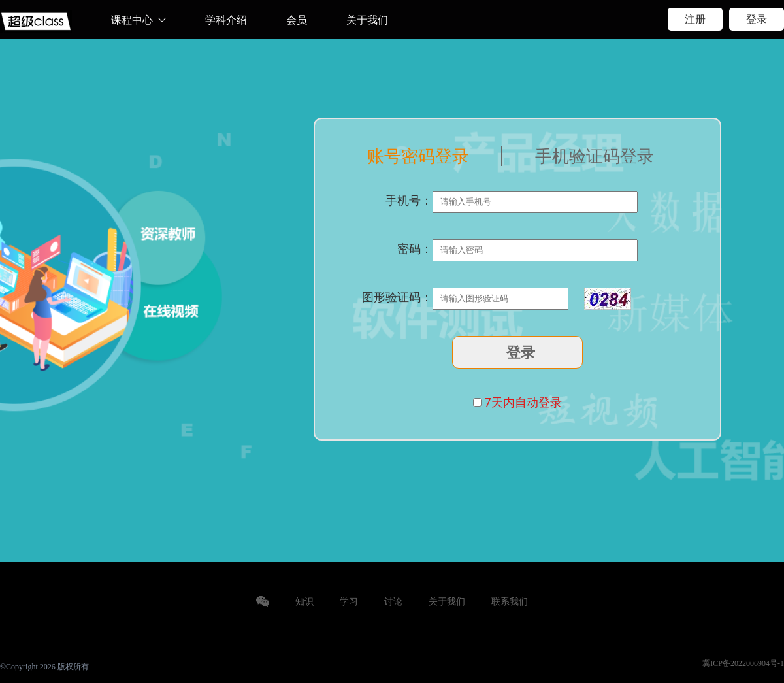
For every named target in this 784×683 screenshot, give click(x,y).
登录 (757, 19)
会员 (297, 20)
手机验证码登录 (595, 156)
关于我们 (367, 20)
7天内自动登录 (523, 402)
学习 (349, 602)
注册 (695, 19)
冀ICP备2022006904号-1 (743, 663)
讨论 (393, 602)
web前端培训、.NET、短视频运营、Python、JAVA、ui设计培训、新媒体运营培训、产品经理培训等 (36, 22)
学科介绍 (226, 20)
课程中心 (132, 20)
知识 (304, 602)
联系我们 (510, 602)
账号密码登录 (418, 156)
